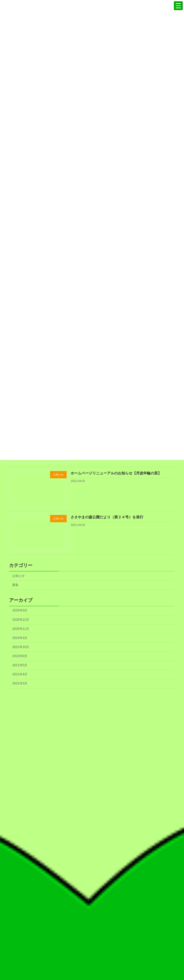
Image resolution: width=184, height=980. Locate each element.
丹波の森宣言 (95, 837)
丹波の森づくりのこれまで (95, 845)
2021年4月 (20, 674)
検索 (165, 955)
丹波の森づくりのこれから (95, 861)
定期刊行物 (95, 892)
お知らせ (19, 576)
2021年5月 (20, 665)
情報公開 (95, 924)
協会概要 (95, 909)
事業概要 (95, 916)
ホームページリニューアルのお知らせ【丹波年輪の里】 (116, 473)
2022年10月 (21, 647)
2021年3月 (20, 683)
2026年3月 (20, 610)
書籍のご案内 (95, 885)
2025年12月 (21, 619)
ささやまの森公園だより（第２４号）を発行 (107, 517)
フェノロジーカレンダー (95, 877)
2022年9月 (20, 656)
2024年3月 (20, 638)
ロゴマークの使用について (95, 868)
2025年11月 (21, 629)
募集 (16, 585)
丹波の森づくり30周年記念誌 (95, 853)
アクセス (95, 932)
